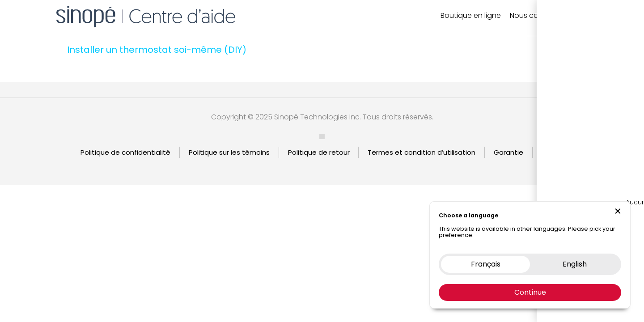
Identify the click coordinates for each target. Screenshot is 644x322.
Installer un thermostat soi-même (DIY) (157, 50)
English (553, 152)
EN (593, 15)
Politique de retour (319, 152)
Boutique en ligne (471, 15)
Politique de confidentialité (125, 152)
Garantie (508, 152)
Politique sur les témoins (229, 152)
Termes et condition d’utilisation (422, 152)
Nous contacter (537, 15)
